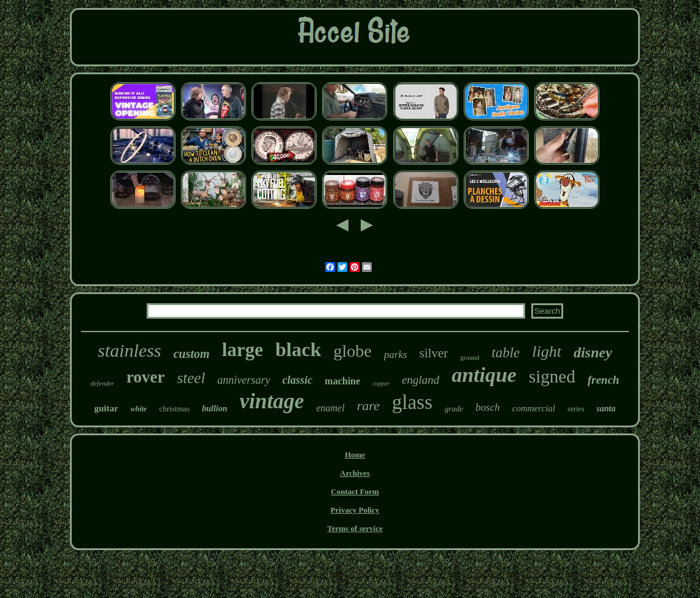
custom (192, 354)
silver (433, 353)
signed (552, 376)
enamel (330, 408)
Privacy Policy (355, 510)
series (576, 409)
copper (381, 383)
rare (368, 406)
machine (342, 381)
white (139, 409)
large (243, 350)
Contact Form (355, 491)
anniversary (244, 380)
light (547, 351)
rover (145, 377)
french (604, 380)
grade (454, 409)
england (421, 380)
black (298, 349)
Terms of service (355, 528)
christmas (174, 409)
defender (102, 383)
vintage (271, 401)
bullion (214, 409)
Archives (355, 473)
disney (593, 352)
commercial (534, 408)
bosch (488, 407)
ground (470, 357)
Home (355, 455)
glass (412, 402)
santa (606, 409)
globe (352, 351)
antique (484, 375)
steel (191, 378)
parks (396, 355)
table (506, 353)
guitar (106, 408)
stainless (129, 350)
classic (297, 380)
